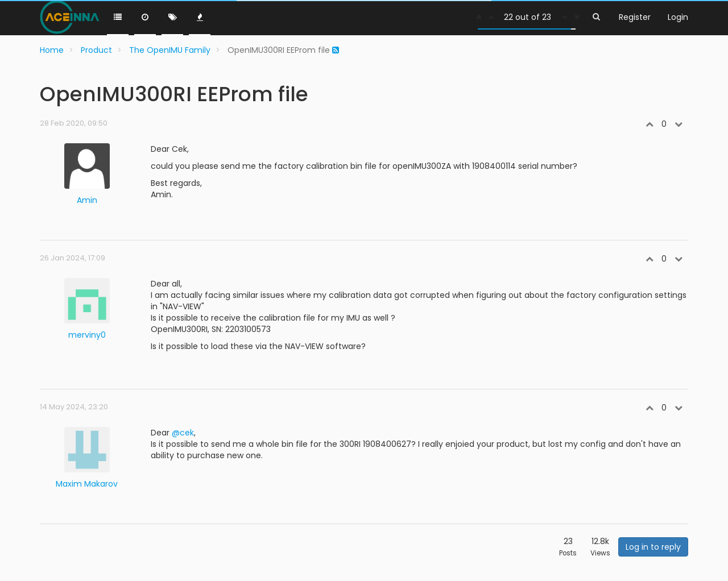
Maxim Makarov (87, 484)
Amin (87, 200)
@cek (183, 433)
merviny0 (87, 335)
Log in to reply (653, 547)
